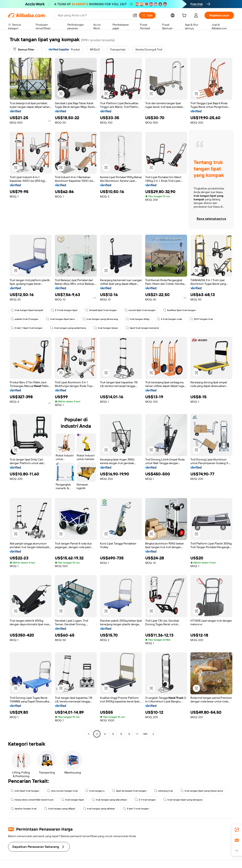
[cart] (185, 16)
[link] (237, 830)
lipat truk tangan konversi (142, 328)
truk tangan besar (106, 328)
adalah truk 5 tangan (25, 319)
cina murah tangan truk (62, 791)
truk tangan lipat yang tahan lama (202, 791)
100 (145, 734)
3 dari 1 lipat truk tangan (27, 328)
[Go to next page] (153, 734)
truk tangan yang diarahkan (109, 800)
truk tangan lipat (73, 800)
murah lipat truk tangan (140, 310)
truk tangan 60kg (137, 319)
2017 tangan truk (201, 319)
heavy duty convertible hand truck (32, 800)
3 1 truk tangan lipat (64, 310)
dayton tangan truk (24, 809)
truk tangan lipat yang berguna (183, 800)
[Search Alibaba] (93, 15)
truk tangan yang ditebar (99, 809)
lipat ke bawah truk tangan (129, 791)
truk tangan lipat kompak (27, 310)
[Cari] (147, 15)
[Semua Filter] (24, 49)
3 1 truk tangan (145, 800)
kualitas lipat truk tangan (179, 310)
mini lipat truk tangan (25, 791)
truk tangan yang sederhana (68, 328)
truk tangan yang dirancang (100, 319)
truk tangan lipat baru (60, 319)
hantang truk (163, 791)
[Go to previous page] (89, 734)
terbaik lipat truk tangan (101, 310)
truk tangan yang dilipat (60, 809)
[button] (135, 15)
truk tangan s (95, 791)
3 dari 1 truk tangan (136, 809)
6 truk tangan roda (170, 319)
